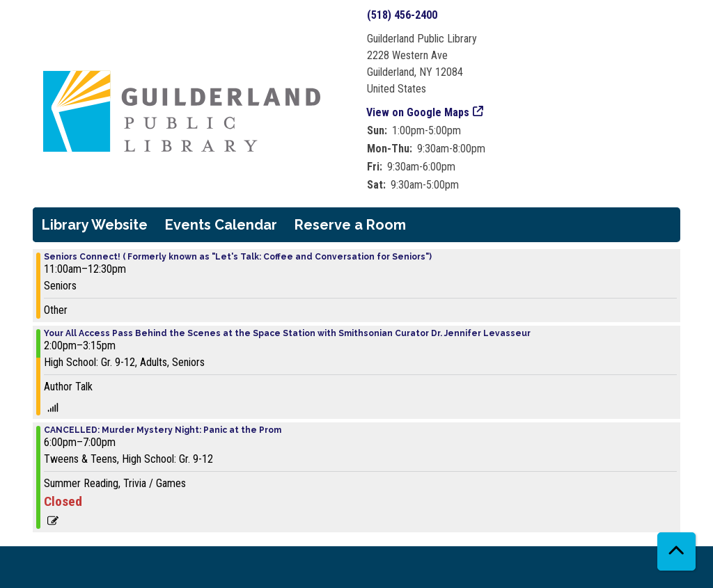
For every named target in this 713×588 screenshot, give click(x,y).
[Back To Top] (676, 551)
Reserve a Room (350, 225)
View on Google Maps (418, 112)
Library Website (95, 225)
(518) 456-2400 (402, 15)
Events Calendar (221, 225)
